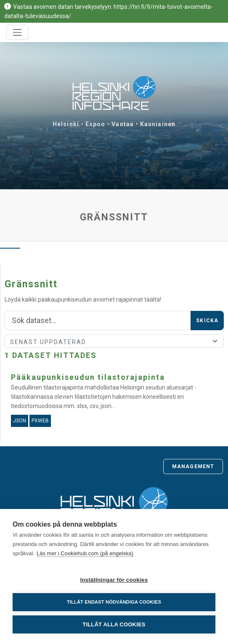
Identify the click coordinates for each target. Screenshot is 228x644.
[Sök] (98, 321)
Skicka (207, 321)
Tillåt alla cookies (114, 624)
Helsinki (66, 124)
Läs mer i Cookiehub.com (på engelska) (85, 553)
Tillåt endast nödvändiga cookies (114, 602)
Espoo (95, 124)
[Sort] (114, 341)
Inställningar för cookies (114, 580)
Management (193, 466)
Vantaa (123, 124)
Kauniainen (158, 124)
